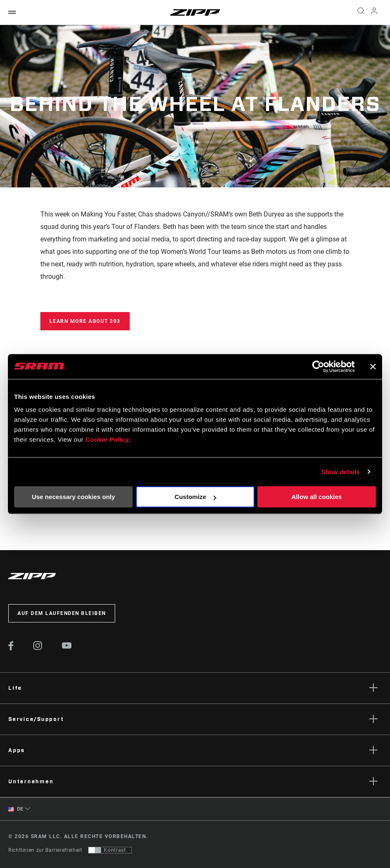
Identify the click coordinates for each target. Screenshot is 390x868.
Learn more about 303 (85, 321)
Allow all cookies (317, 497)
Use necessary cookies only (73, 497)
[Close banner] (373, 366)
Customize (195, 497)
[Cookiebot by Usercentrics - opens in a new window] (318, 366)
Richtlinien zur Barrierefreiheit (45, 850)
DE (16, 809)
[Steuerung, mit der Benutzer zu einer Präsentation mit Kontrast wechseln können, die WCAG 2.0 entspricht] (110, 850)
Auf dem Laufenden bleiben (62, 613)
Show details (341, 472)
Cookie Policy (107, 439)
